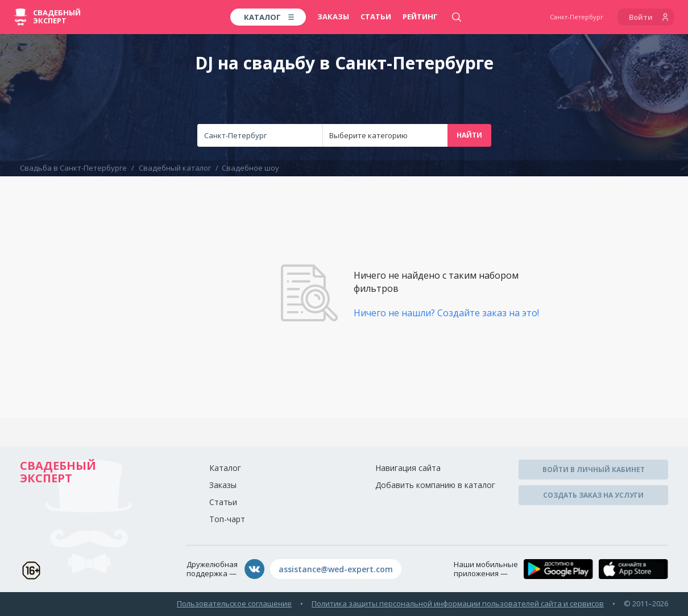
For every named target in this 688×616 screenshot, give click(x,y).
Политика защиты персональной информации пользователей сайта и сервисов (458, 603)
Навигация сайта (408, 468)
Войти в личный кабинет (594, 470)
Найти (469, 135)
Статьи (376, 16)
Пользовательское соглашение (234, 603)
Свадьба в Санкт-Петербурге (73, 168)
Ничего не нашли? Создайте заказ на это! (446, 313)
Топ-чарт (227, 519)
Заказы (333, 16)
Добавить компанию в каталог (435, 485)
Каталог (225, 468)
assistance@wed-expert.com (336, 569)
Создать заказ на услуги (593, 495)
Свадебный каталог (175, 168)
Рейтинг (420, 16)
